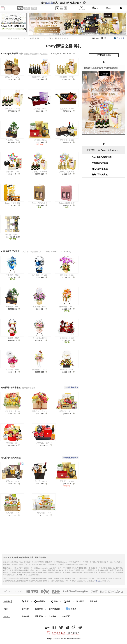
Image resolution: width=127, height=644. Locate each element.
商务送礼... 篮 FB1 (40, 408)
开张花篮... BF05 (40, 336)
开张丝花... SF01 (12, 273)
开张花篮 (97, 574)
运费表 (71, 603)
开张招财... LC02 (67, 336)
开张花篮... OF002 (40, 368)
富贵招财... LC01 (67, 273)
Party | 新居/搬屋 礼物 (102, 157)
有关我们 (40, 595)
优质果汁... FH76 (13, 507)
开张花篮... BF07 (12, 336)
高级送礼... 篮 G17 (44, 439)
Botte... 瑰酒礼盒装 (67, 203)
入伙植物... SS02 (13, 140)
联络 (54, 595)
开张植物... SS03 (13, 305)
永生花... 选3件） (12, 235)
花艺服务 (52, 610)
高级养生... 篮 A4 (12, 439)
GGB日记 (66, 610)
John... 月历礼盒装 (12, 203)
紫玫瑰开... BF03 (40, 305)
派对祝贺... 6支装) (40, 77)
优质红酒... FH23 (40, 476)
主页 (25, 595)
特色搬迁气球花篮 (100, 163)
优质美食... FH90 (67, 109)
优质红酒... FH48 (67, 140)
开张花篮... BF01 (67, 368)
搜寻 (67, 595)
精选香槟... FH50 (13, 172)
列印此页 (119, 38)
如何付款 (39, 603)
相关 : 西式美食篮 (100, 175)
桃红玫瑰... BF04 (12, 368)
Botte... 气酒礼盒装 (40, 203)
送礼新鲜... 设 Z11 (12, 408)
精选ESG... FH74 (12, 476)
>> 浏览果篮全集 (71, 385)
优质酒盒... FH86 (40, 109)
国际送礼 (93, 595)
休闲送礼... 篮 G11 (67, 408)
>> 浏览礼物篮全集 (70, 453)
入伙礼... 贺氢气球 (40, 172)
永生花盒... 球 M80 (40, 273)
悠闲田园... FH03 (44, 507)
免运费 (50, 3)
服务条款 (25, 610)
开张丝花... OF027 (67, 305)
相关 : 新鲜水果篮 (100, 169)
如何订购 (25, 603)
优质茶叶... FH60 (40, 140)
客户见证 (80, 595)
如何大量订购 (54, 603)
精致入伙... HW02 (13, 77)
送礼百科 (39, 610)
